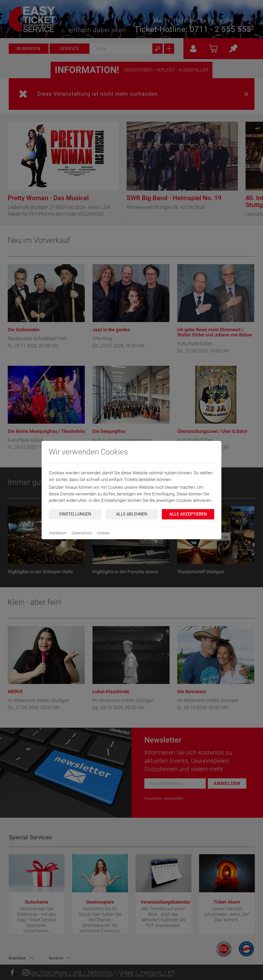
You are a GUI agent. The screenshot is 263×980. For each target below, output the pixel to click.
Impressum (58, 533)
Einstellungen (75, 514)
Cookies (103, 533)
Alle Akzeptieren (188, 514)
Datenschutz (82, 533)
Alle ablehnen (132, 514)
